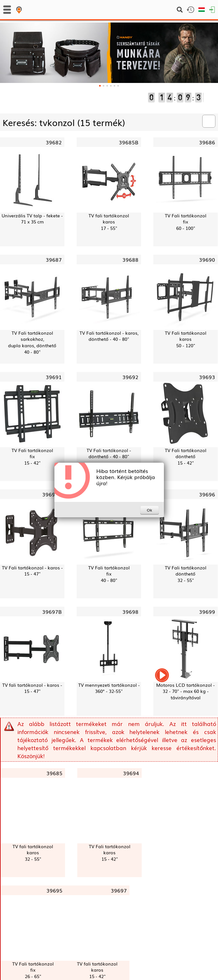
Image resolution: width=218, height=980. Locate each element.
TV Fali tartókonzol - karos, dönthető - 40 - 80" (109, 336)
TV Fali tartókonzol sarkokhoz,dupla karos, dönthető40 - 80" (32, 342)
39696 (207, 494)
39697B (52, 612)
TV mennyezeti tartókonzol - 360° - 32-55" (109, 688)
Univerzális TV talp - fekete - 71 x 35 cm (32, 219)
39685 (54, 773)
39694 (131, 773)
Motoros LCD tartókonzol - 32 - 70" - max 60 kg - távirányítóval (185, 691)
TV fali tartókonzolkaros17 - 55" (109, 222)
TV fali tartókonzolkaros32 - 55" (33, 853)
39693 (207, 377)
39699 (207, 612)
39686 (207, 142)
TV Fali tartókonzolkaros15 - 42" (110, 853)
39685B (129, 142)
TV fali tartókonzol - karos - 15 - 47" (32, 688)
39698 (130, 612)
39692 (130, 377)
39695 (54, 890)
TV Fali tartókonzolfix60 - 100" (186, 222)
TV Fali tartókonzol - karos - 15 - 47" (32, 571)
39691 (54, 377)
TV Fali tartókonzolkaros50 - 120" (186, 339)
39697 (119, 890)
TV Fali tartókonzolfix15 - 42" (32, 457)
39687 (54, 259)
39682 (54, 142)
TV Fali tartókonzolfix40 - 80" (109, 574)
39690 (207, 259)
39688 (130, 259)
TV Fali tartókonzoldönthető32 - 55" (186, 574)
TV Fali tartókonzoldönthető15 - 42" (186, 457)
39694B (52, 494)
